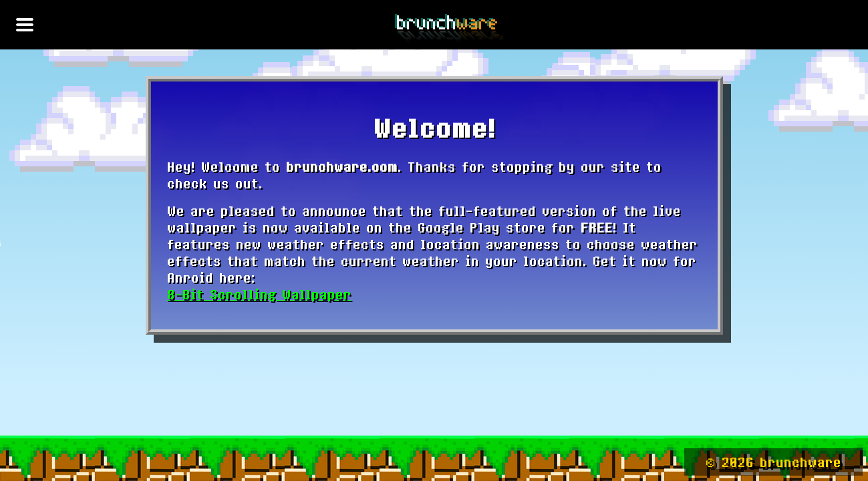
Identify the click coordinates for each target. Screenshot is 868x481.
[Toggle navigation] (25, 25)
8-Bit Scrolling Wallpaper (259, 294)
